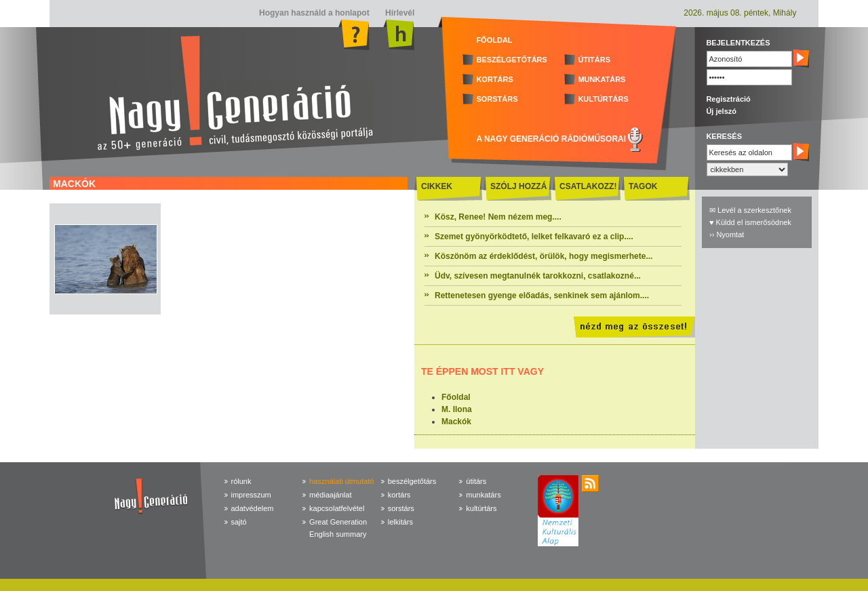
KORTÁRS (494, 79)
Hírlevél (399, 13)
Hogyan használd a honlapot (314, 13)
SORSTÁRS (497, 99)
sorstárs (401, 508)
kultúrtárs (481, 508)
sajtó (239, 522)
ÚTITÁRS (594, 60)
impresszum (251, 495)
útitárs (476, 481)
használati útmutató (341, 481)
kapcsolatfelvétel (337, 508)
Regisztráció (728, 99)
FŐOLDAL (494, 40)
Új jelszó (721, 111)
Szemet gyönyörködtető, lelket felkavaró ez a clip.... (534, 237)
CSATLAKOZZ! (588, 186)
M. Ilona (457, 409)
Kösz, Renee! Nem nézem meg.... (498, 217)
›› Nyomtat (727, 235)
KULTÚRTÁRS (603, 99)
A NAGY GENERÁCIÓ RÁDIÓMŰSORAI (551, 139)
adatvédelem (253, 508)
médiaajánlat (330, 495)
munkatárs (483, 495)
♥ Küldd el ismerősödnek (750, 222)
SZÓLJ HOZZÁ (518, 186)
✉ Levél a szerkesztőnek (750, 210)
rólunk (241, 481)
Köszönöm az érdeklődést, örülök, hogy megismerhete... (544, 256)
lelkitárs (400, 522)
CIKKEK (437, 186)
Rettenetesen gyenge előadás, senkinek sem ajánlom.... (542, 295)
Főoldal (456, 397)
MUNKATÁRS (601, 79)
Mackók (456, 422)
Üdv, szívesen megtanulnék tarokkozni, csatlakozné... (538, 276)
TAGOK (643, 186)
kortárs (399, 495)
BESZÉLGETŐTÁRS (512, 60)
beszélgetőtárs (412, 481)
